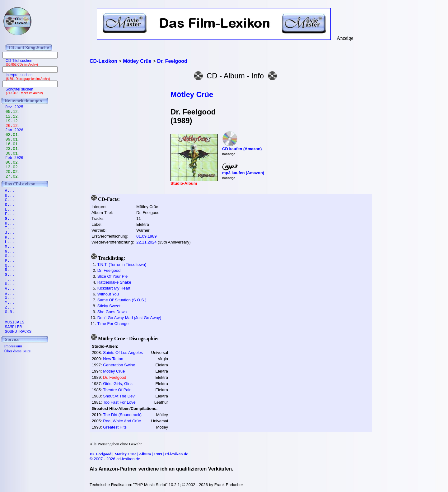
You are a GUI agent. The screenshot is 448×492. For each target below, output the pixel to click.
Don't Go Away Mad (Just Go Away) (129, 318)
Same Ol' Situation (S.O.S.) (122, 300)
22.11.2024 (146, 242)
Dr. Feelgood (109, 270)
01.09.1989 (146, 236)
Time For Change (113, 324)
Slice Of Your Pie (113, 276)
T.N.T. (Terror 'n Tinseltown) (122, 265)
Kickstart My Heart (114, 288)
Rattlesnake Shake (114, 282)
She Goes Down (112, 312)
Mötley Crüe (192, 94)
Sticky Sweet (109, 306)
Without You (108, 294)
